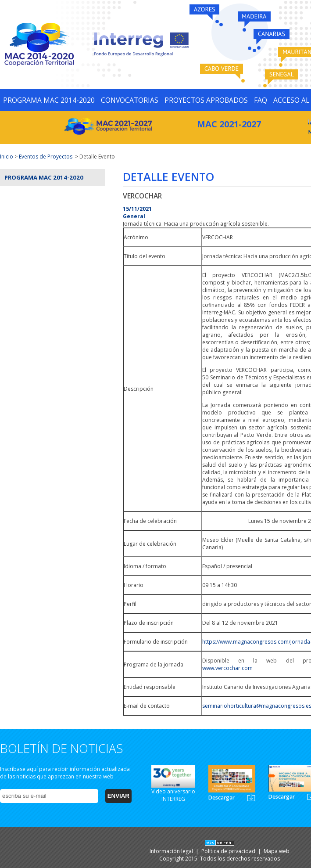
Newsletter (251, 798)
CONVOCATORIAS (130, 100)
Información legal (172, 851)
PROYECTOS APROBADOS (206, 100)
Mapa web (277, 851)
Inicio (7, 157)
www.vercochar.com (227, 668)
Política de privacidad (229, 851)
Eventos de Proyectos (46, 157)
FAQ (261, 100)
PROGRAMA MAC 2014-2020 (49, 100)
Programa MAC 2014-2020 (44, 177)
